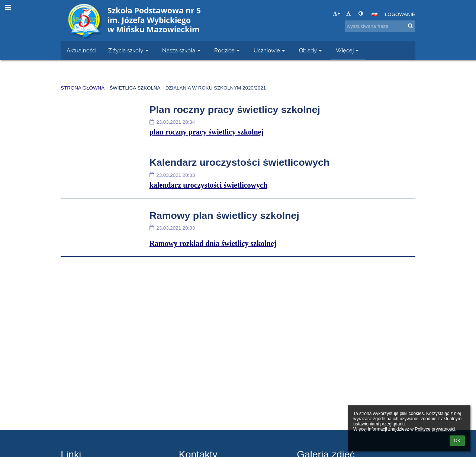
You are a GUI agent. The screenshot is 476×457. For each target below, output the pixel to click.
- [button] (349, 14)
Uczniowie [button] (270, 50)
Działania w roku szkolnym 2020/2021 (216, 88)
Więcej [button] (348, 50)
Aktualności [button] (81, 50)
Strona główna (83, 88)
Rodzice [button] (228, 50)
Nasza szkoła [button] (182, 50)
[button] (374, 14)
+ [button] (337, 14)
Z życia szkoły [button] (129, 50)
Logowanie (400, 14)
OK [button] (457, 441)
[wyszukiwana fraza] (380, 26)
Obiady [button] (311, 50)
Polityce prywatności (435, 429)
